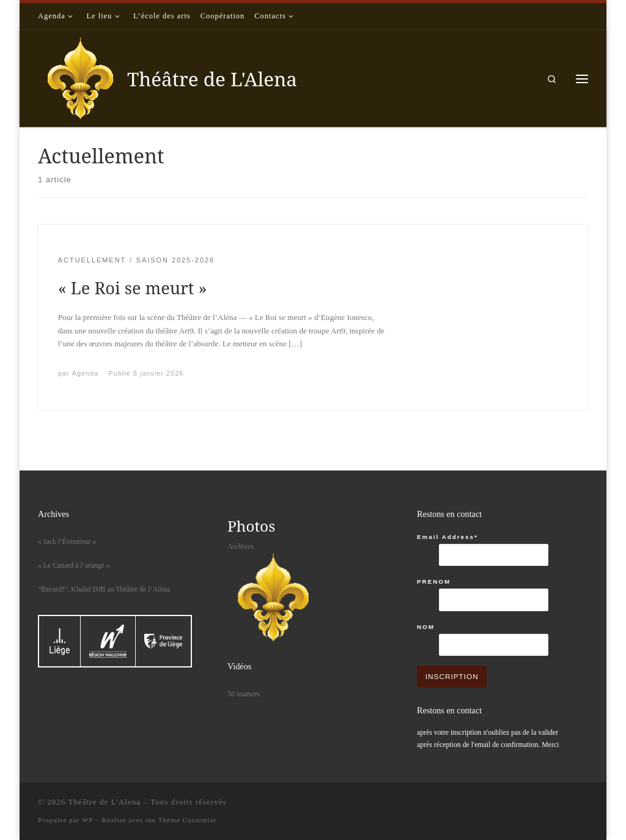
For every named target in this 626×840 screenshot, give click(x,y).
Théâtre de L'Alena (105, 802)
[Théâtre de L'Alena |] (80, 76)
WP (87, 820)
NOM (426, 627)
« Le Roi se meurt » (133, 288)
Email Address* (447, 537)
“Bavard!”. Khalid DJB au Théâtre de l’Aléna (104, 589)
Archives (241, 546)
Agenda (86, 373)
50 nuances (244, 694)
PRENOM (434, 582)
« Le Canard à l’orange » (74, 565)
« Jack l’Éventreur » (67, 541)
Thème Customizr (187, 820)
